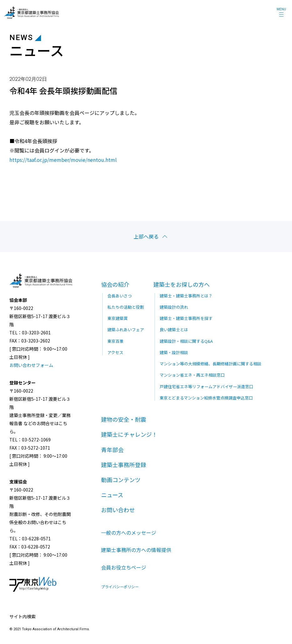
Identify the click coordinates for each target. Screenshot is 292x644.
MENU (281, 9)
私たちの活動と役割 (126, 307)
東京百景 (115, 341)
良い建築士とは (174, 330)
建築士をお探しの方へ (182, 284)
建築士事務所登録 (124, 464)
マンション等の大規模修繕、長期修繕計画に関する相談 (210, 363)
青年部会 (112, 449)
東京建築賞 (118, 318)
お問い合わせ (118, 509)
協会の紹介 (115, 284)
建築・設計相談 (174, 352)
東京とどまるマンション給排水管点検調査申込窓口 (206, 397)
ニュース (112, 494)
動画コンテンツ (121, 479)
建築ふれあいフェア (126, 330)
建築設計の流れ (174, 307)
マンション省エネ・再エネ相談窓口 (192, 375)
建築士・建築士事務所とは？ (186, 295)
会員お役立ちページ (124, 567)
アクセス (115, 352)
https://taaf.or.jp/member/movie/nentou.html (63, 160)
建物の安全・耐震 (124, 419)
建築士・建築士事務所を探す (186, 318)
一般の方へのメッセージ (129, 532)
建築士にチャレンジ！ (129, 434)
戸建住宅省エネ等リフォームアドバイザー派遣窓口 (206, 386)
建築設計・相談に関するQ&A (186, 341)
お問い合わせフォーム (31, 365)
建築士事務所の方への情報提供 (136, 550)
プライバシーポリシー (120, 587)
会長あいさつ (120, 295)
